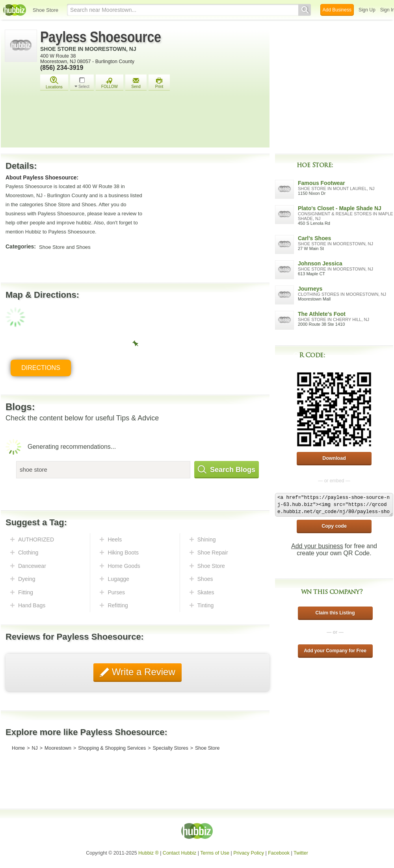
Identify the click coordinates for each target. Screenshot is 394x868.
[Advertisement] (153, 122)
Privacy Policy (249, 853)
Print (159, 83)
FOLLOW (110, 83)
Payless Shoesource (101, 37)
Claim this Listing (335, 613)
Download (334, 458)
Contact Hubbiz (179, 853)
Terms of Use (215, 853)
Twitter (301, 853)
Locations (54, 83)
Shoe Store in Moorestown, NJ (88, 49)
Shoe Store (46, 10)
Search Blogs (227, 470)
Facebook (279, 853)
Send (136, 83)
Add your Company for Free (335, 651)
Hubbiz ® (149, 853)
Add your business (317, 546)
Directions (41, 368)
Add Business (337, 10)
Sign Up (367, 10)
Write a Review (142, 672)
